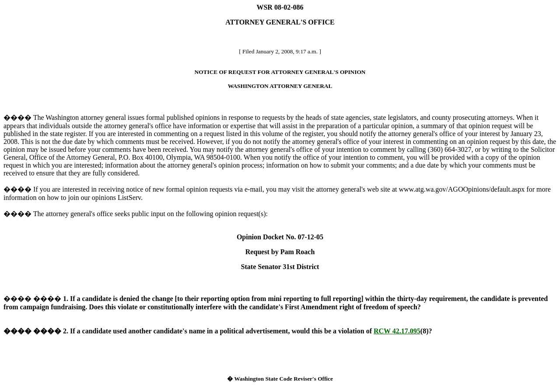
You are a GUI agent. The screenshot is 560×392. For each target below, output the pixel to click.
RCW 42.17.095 (397, 331)
